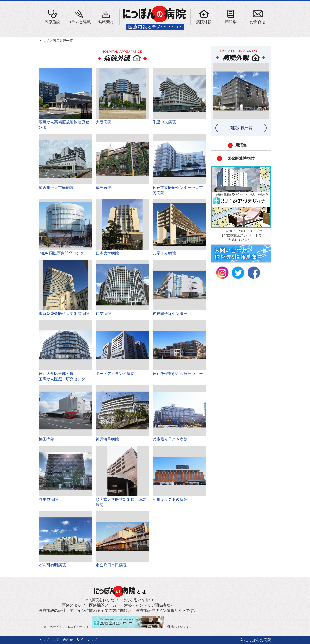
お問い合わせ (63, 640)
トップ (44, 41)
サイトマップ (87, 640)
